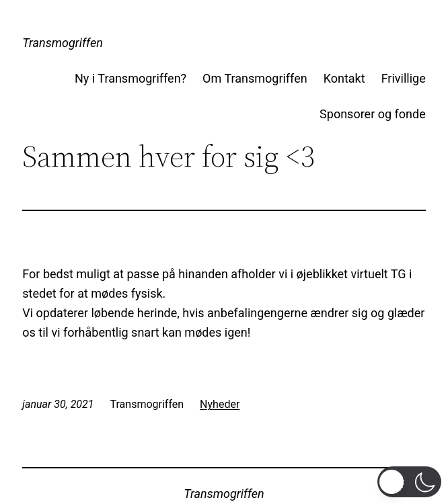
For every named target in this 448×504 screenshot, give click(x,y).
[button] (409, 482)
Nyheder (220, 404)
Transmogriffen (63, 43)
